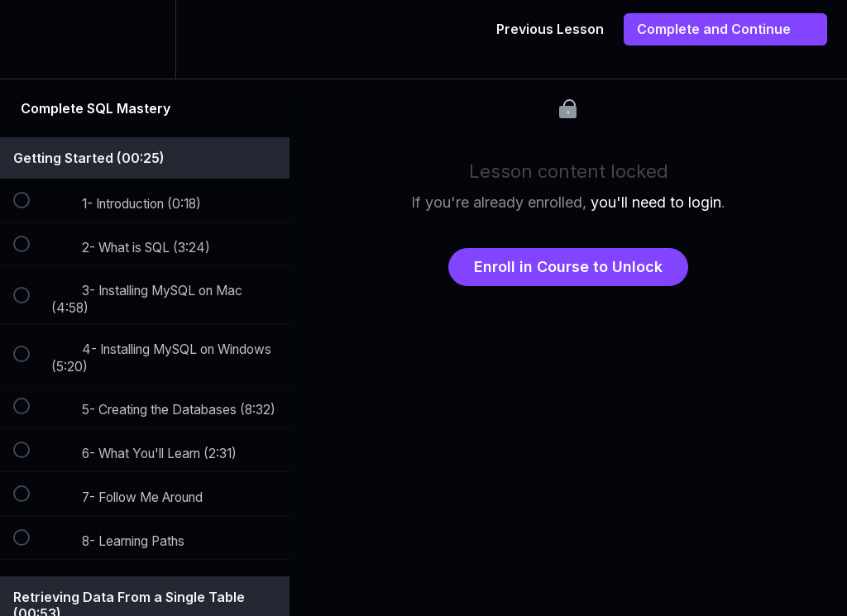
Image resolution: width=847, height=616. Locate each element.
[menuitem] (145, 39)
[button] (31, 39)
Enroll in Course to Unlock (568, 267)
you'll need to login (656, 202)
